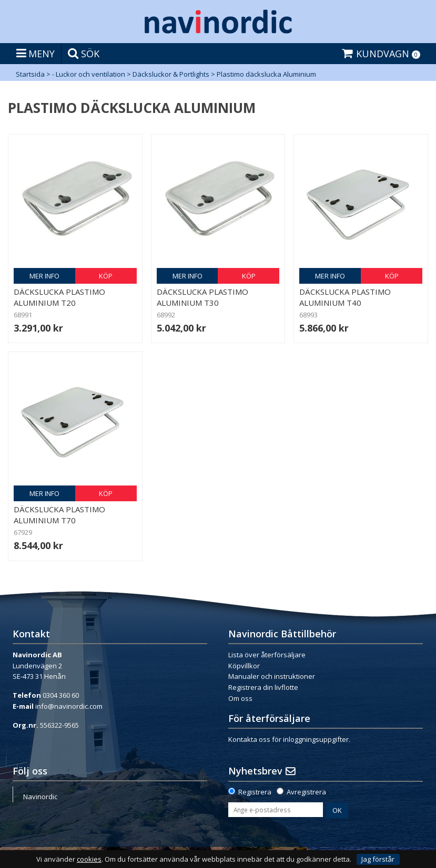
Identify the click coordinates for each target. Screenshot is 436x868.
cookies (89, 859)
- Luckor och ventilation (89, 74)
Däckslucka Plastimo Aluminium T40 (345, 297)
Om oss (240, 698)
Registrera (255, 792)
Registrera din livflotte (263, 687)
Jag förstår (378, 859)
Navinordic (40, 797)
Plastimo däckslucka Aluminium (266, 74)
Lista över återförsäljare (267, 655)
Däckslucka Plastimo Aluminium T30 (202, 297)
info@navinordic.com (69, 706)
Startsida (30, 74)
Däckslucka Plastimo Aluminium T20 (59, 297)
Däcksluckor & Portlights (171, 74)
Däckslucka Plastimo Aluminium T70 (59, 515)
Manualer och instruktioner (272, 676)
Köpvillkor (244, 666)
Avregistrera (306, 792)
